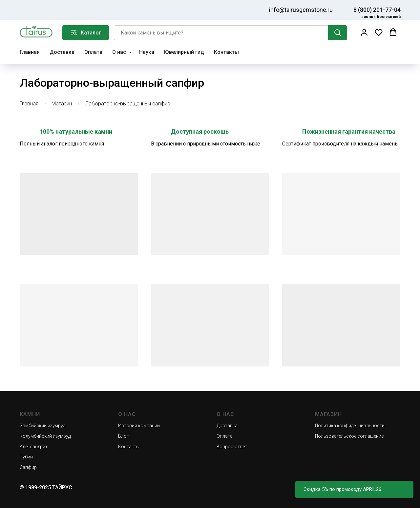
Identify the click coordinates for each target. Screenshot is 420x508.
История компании (139, 426)
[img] (31, 9)
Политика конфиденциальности (350, 426)
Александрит (34, 447)
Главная (30, 52)
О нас (120, 52)
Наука (147, 52)
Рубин (26, 457)
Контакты (226, 52)
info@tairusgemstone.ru (301, 10)
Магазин (62, 104)
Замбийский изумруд (42, 426)
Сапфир (28, 467)
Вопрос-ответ (232, 447)
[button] (364, 32)
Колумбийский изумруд (45, 436)
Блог (123, 436)
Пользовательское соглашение (349, 436)
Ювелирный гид (184, 52)
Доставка (62, 52)
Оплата (93, 52)
